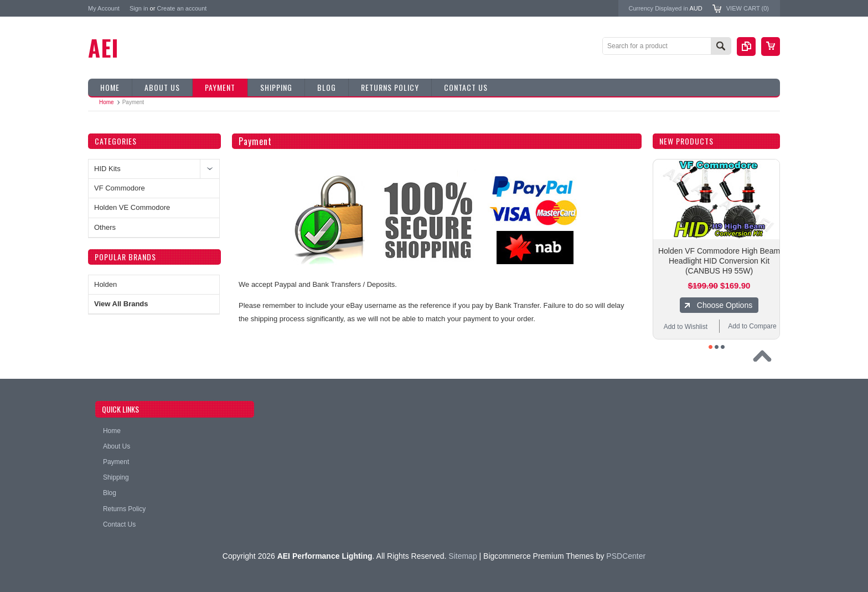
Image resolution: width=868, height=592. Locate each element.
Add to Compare (752, 326)
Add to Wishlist (686, 327)
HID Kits (107, 169)
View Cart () (748, 8)
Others (105, 227)
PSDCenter (626, 556)
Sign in (139, 8)
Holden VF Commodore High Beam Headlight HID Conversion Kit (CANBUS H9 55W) (719, 261)
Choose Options (725, 305)
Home (107, 102)
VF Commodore (120, 188)
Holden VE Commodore (132, 207)
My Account (104, 8)
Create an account (182, 8)
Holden (105, 284)
